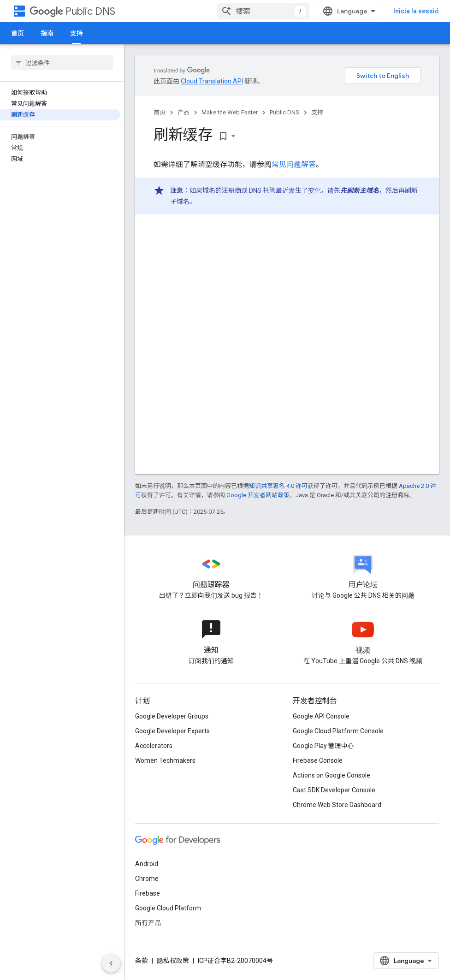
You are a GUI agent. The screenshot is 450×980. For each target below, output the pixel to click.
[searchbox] (62, 63)
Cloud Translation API (212, 81)
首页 (18, 33)
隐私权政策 (173, 961)
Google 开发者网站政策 (258, 495)
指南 (47, 33)
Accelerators (154, 746)
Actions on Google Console (332, 775)
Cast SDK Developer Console (334, 790)
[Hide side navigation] (111, 963)
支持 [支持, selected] (77, 33)
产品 (184, 112)
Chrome (147, 879)
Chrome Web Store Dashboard (337, 805)
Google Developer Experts (172, 731)
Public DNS (72, 11)
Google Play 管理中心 (323, 746)
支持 (317, 112)
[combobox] (263, 11)
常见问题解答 (294, 164)
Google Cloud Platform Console (338, 731)
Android (147, 864)
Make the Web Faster (230, 112)
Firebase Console (318, 760)
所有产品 (148, 923)
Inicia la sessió (416, 11)
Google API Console (321, 716)
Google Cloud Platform (168, 908)
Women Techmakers (165, 760)
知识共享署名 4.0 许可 (278, 486)
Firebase (148, 893)
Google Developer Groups (172, 716)
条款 (142, 961)
